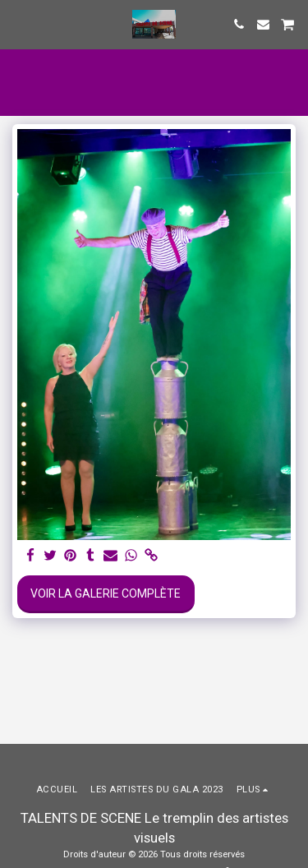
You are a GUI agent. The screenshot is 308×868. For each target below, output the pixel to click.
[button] (18, 24)
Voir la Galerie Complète (106, 593)
